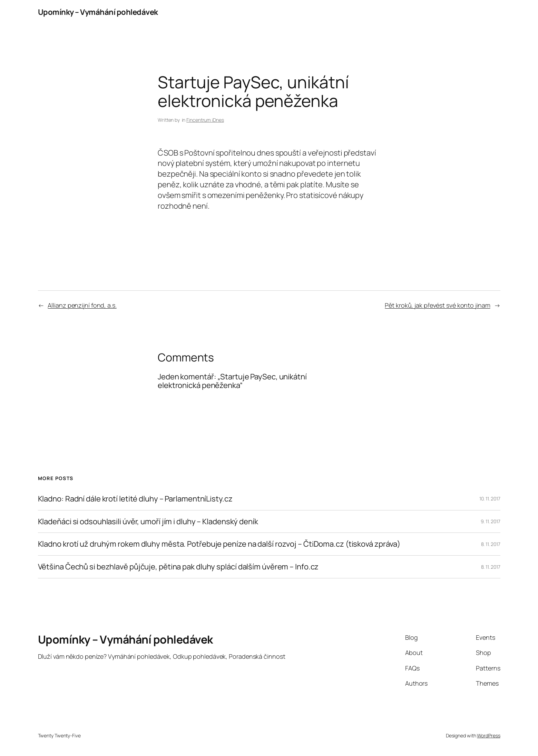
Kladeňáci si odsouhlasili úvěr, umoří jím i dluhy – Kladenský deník (148, 522)
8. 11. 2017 (491, 544)
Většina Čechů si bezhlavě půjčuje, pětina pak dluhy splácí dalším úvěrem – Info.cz (178, 567)
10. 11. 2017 (490, 499)
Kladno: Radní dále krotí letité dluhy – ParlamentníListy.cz (135, 499)
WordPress (488, 735)
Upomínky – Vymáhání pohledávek (98, 12)
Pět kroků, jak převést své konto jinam (437, 305)
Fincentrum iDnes (205, 120)
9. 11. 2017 (491, 521)
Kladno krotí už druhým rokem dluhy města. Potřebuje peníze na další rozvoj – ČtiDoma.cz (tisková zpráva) (219, 544)
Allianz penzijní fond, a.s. (82, 305)
